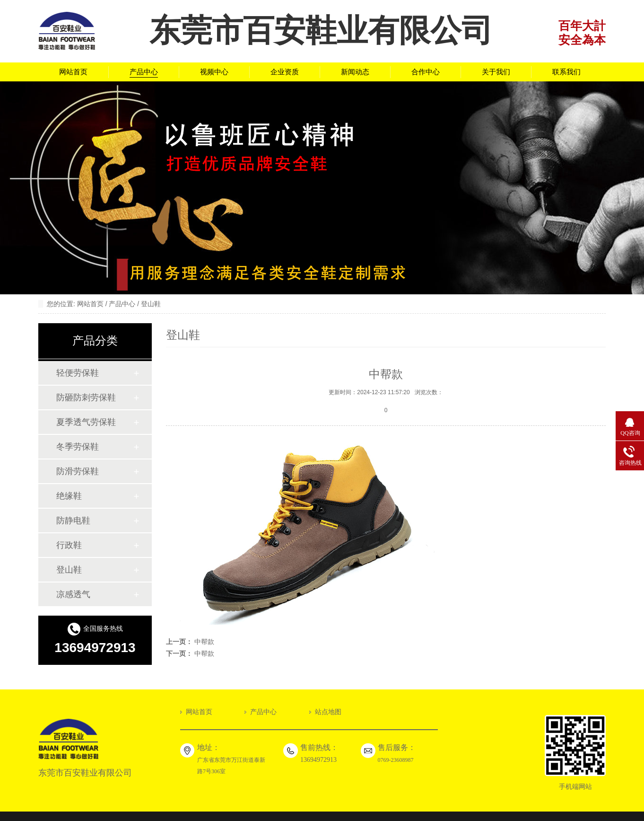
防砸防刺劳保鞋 (86, 397)
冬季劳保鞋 (78, 447)
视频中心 (214, 72)
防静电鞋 (73, 521)
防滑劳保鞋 (78, 471)
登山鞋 (151, 304)
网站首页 (73, 72)
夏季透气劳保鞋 (86, 422)
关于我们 (496, 72)
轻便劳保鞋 (78, 373)
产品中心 (144, 72)
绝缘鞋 (69, 496)
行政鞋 (69, 545)
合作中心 (426, 72)
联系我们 (566, 72)
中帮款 (204, 642)
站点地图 (328, 712)
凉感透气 (73, 594)
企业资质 (285, 72)
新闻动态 (355, 72)
